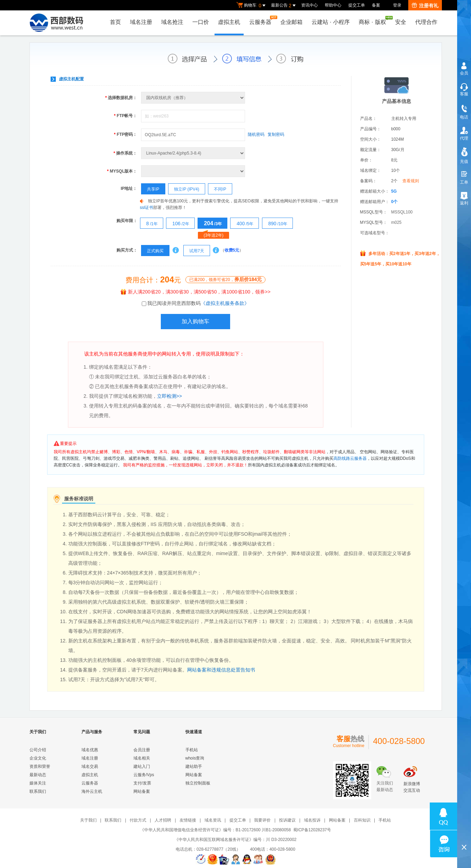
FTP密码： (126, 134)
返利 (464, 203)
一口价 (201, 22)
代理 (464, 138)
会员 (464, 73)
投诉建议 (287, 820)
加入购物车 (195, 321)
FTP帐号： (126, 116)
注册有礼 (425, 6)
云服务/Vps (144, 775)
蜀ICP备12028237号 (312, 830)
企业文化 (38, 758)
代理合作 (426, 22)
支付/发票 (142, 783)
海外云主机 (92, 791)
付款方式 (138, 820)
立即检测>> (169, 396)
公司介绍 (38, 750)
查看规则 (411, 181)
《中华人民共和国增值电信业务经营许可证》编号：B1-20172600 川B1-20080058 (215, 830)
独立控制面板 (198, 783)
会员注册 (142, 750)
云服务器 (262, 20)
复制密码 (276, 134)
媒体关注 (38, 783)
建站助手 (194, 766)
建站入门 (142, 766)
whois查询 (195, 758)
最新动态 (38, 775)
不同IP (217, 189)
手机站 (192, 750)
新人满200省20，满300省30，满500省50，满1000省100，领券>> (196, 292)
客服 (464, 94)
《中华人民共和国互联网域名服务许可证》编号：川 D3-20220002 (235, 840)
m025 (396, 222)
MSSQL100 (402, 212)
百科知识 (362, 820)
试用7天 (194, 251)
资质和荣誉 (40, 766)
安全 (401, 22)
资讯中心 (309, 5)
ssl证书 (147, 208)
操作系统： (125, 153)
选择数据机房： (121, 98)
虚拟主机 (229, 22)
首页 (115, 22)
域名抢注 (172, 22)
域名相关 (142, 758)
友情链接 (188, 820)
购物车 (252, 6)
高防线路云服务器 (350, 458)
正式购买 (152, 251)
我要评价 (262, 820)
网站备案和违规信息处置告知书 (221, 670)
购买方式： (127, 250)
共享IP (150, 189)
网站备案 (142, 791)
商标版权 (374, 20)
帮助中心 (333, 5)
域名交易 (90, 766)
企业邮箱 (291, 22)
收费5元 (232, 250)
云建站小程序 (331, 22)
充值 (464, 161)
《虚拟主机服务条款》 (225, 303)
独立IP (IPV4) (184, 189)
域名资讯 (213, 820)
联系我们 (38, 791)
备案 (376, 5)
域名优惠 (90, 750)
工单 (464, 182)
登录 (397, 5)
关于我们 (88, 820)
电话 (464, 117)
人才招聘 (163, 820)
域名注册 (141, 22)
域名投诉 (312, 820)
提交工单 (357, 5)
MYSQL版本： (122, 171)
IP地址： (129, 188)
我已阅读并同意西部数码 (198, 303)
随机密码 (256, 134)
